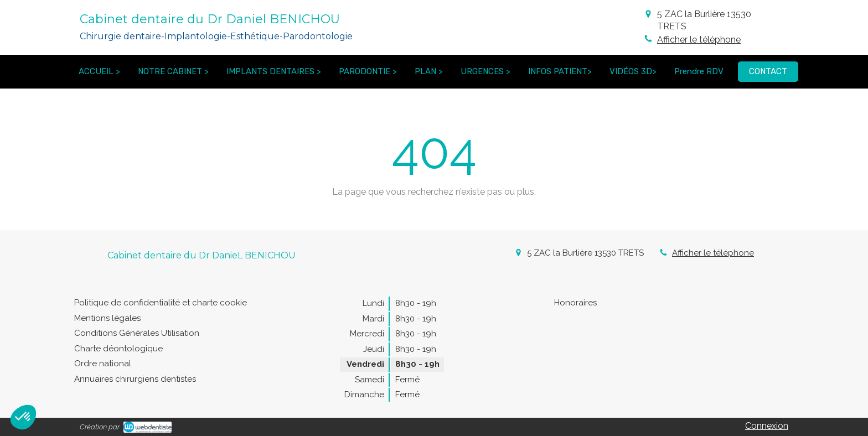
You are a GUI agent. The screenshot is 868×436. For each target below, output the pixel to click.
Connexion (767, 426)
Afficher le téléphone (699, 40)
